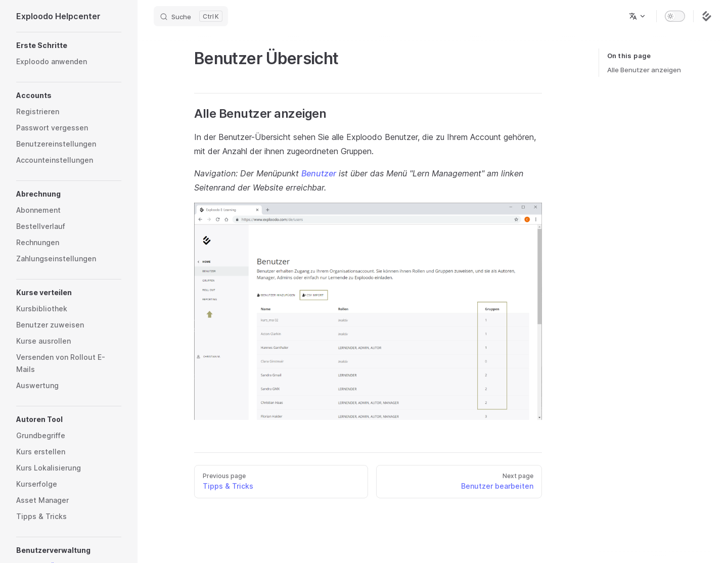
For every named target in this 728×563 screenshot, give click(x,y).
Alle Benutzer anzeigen (644, 70)
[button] (69, 45)
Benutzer (319, 173)
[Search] (191, 16)
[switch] (675, 16)
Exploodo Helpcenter (58, 16)
